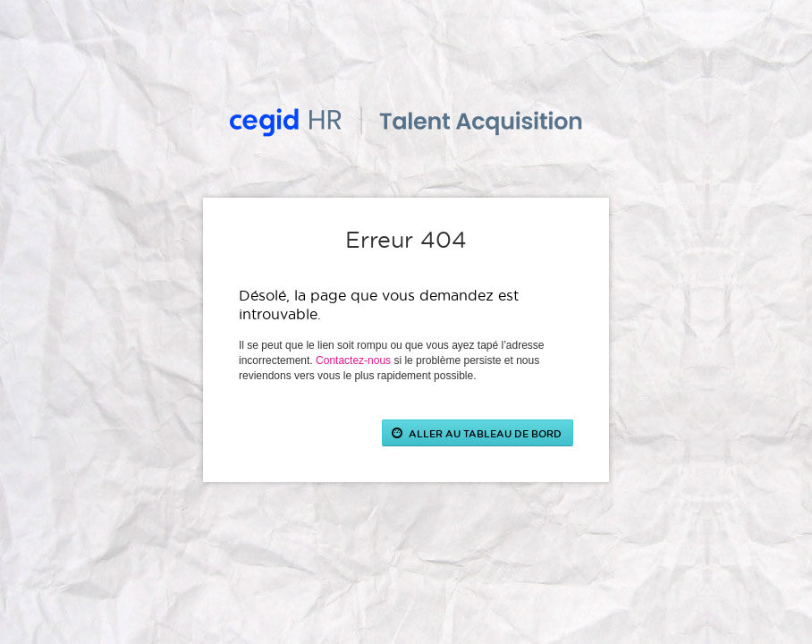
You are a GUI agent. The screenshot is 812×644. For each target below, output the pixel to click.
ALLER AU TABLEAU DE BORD (485, 433)
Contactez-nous (353, 360)
